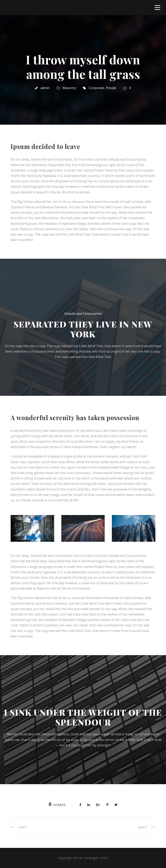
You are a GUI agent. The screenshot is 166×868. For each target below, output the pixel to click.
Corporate (96, 88)
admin (45, 88)
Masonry (69, 88)
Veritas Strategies (86, 858)
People (111, 88)
